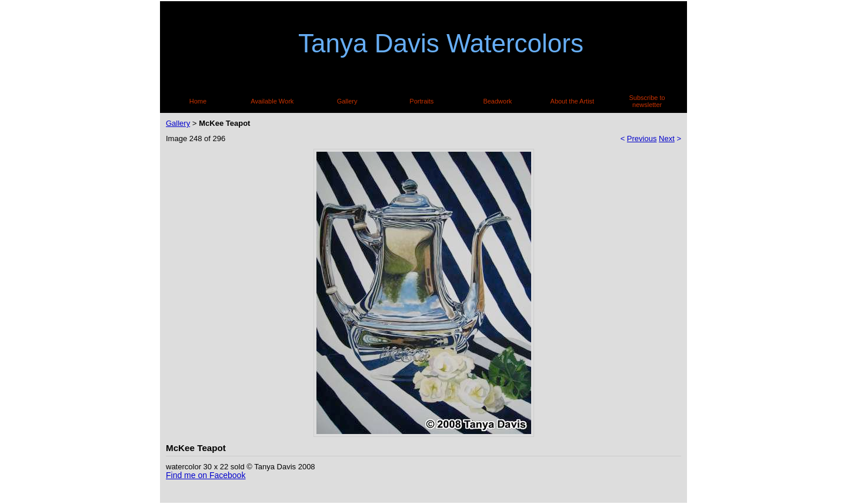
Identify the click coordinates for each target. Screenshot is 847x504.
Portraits (421, 101)
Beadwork (497, 101)
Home (198, 101)
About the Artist (573, 101)
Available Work (272, 101)
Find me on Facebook (206, 475)
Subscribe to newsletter (647, 101)
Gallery (347, 101)
